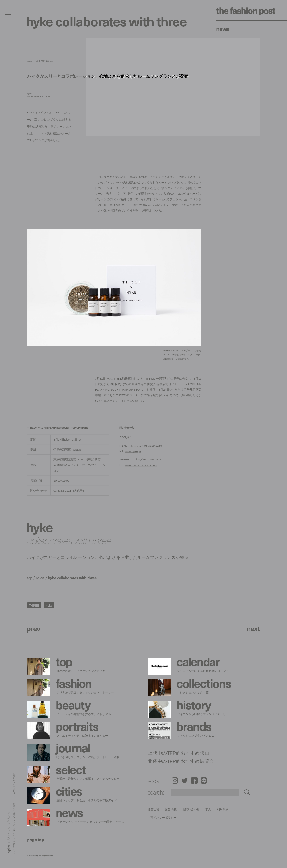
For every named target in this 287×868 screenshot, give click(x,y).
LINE (204, 780)
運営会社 (154, 809)
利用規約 (223, 809)
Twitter (185, 780)
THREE (34, 605)
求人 (208, 809)
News (223, 29)
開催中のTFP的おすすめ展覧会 (181, 761)
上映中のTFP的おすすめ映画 (179, 753)
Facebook (194, 780)
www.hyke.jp (133, 451)
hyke (49, 605)
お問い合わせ (191, 809)
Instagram (175, 780)
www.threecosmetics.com (141, 465)
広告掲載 (171, 809)
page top (36, 839)
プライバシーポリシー (162, 817)
